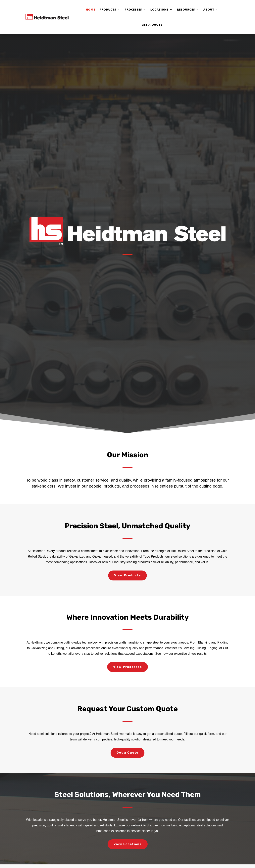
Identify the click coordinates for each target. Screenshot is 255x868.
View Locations (128, 844)
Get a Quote (152, 25)
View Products (127, 575)
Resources (186, 9)
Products (108, 9)
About (209, 9)
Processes (133, 9)
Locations (160, 9)
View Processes (127, 667)
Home (91, 9)
